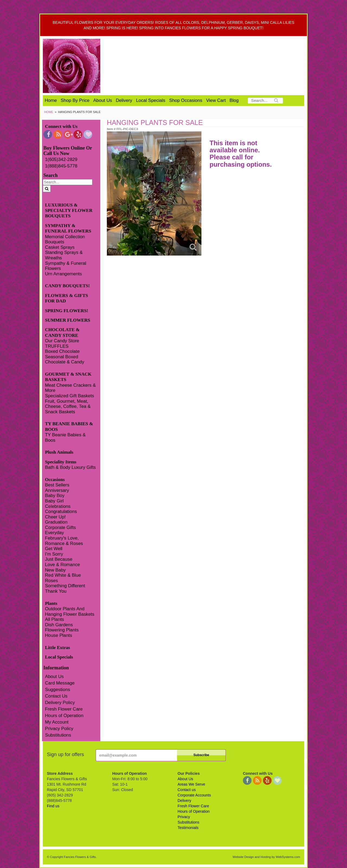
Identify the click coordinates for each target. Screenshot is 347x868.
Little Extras (57, 648)
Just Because (59, 559)
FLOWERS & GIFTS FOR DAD (67, 298)
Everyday (54, 533)
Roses (52, 581)
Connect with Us (61, 126)
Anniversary (57, 490)
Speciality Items (61, 462)
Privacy (184, 817)
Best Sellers (57, 485)
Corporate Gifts (60, 527)
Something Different (65, 586)
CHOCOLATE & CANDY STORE (62, 332)
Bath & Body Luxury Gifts (70, 467)
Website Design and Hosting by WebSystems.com (266, 857)
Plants (51, 603)
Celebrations (58, 506)
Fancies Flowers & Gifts (208, 66)
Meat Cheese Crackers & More (70, 388)
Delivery (124, 100)
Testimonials (188, 828)
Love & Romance (62, 565)
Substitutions (58, 735)
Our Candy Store (62, 341)
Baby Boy (55, 496)
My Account (57, 722)
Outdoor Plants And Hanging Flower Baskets (70, 612)
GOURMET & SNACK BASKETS (68, 377)
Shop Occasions (186, 100)
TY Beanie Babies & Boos (65, 438)
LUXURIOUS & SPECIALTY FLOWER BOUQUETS (69, 211)
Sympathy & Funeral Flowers (66, 266)
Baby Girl (54, 501)
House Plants (59, 635)
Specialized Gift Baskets (70, 396)
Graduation (56, 522)
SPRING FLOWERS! (67, 311)
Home (51, 100)
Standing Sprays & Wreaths (64, 255)
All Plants (54, 619)
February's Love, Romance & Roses (64, 541)
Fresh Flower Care (64, 709)
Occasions (55, 480)
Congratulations (61, 512)
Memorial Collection (65, 237)
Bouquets (55, 242)
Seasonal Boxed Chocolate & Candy (65, 359)
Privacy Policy (59, 729)
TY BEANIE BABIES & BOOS (69, 426)
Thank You (56, 591)
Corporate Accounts (194, 795)
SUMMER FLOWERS (68, 320)
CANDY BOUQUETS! (67, 286)
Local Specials (151, 100)
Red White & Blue (63, 575)
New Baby (55, 570)
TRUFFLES (57, 346)
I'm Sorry (54, 554)
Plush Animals (59, 452)
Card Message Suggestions (60, 686)
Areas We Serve (191, 784)
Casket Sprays (60, 247)
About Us (103, 100)
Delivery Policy (60, 703)
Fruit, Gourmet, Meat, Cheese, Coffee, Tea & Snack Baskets (68, 406)
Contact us (187, 790)
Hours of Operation (64, 716)
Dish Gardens (59, 625)
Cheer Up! (55, 517)
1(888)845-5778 (61, 166)
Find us (53, 806)
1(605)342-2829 (61, 159)
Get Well (54, 549)
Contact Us (56, 696)
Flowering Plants (62, 630)
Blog (234, 100)
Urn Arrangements (63, 274)
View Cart (216, 100)
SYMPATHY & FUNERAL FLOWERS (68, 228)
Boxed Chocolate (62, 351)
